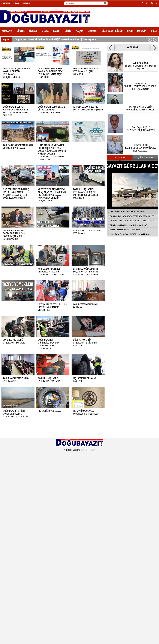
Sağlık (57, 31)
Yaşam (80, 31)
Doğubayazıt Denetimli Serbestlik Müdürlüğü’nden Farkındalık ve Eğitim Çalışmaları (56, 39)
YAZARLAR (133, 48)
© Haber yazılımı (79, 450)
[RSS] (157, 3)
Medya (45, 31)
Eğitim (68, 31)
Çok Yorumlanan (145, 157)
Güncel (21, 31)
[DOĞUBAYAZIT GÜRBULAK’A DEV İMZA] (133, 185)
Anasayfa (6, 3)
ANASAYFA (7, 31)
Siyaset (33, 31)
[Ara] (105, 3)
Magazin (142, 31)
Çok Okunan (120, 157)
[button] (150, 39)
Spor (130, 31)
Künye (16, 3)
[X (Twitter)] (147, 3)
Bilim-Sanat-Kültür (112, 31)
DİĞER (154, 31)
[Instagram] (152, 3)
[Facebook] (142, 3)
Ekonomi (92, 31)
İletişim (26, 3)
